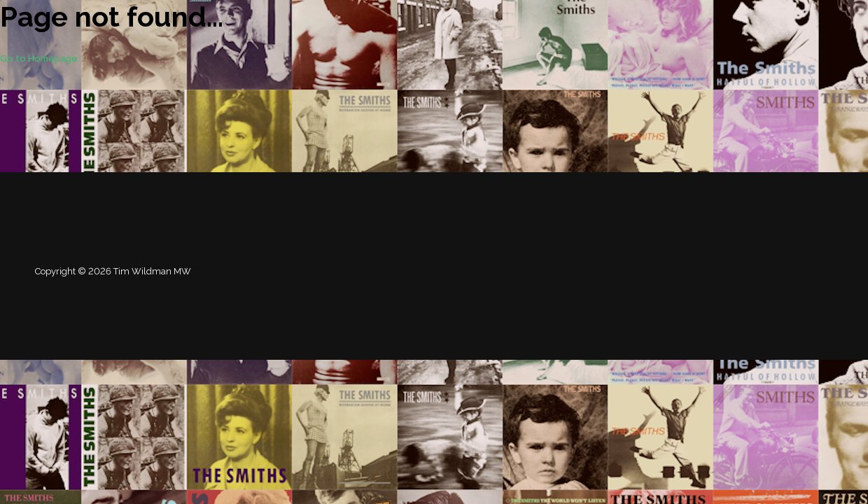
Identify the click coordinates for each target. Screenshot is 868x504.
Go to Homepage (39, 58)
